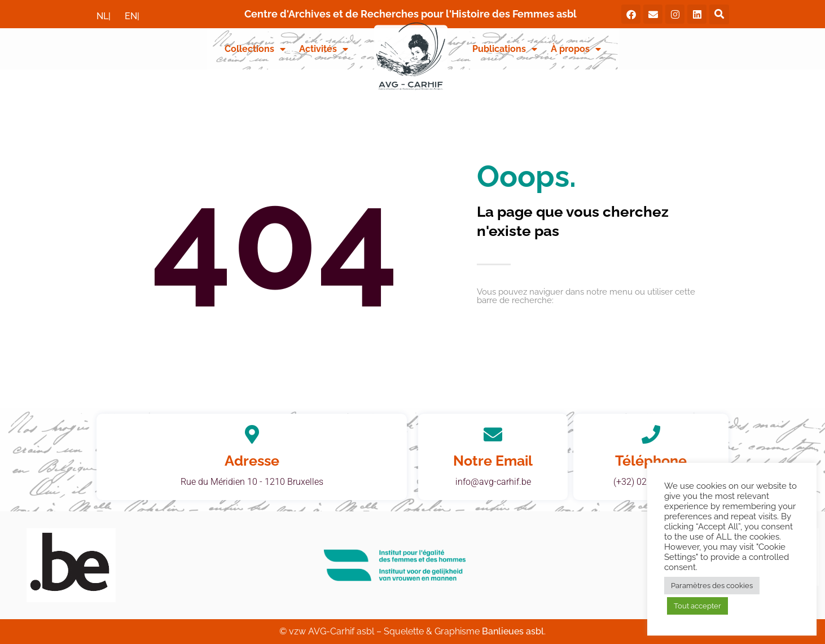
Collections (255, 49)
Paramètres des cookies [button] (712, 586)
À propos (576, 49)
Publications (505, 49)
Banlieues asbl (513, 631)
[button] (719, 14)
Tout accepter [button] (697, 606)
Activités (324, 49)
